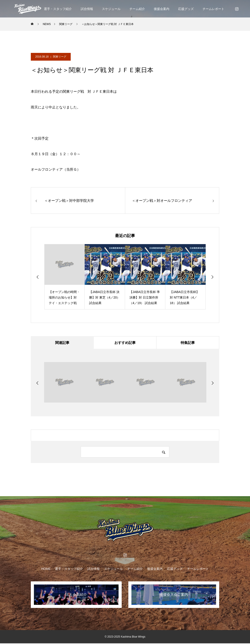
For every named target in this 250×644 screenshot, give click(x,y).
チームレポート (213, 9)
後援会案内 (162, 9)
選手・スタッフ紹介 (58, 9)
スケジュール (111, 9)
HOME (46, 569)
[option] (64, 277)
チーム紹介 (137, 9)
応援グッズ (186, 9)
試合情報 (87, 9)
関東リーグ (60, 57)
